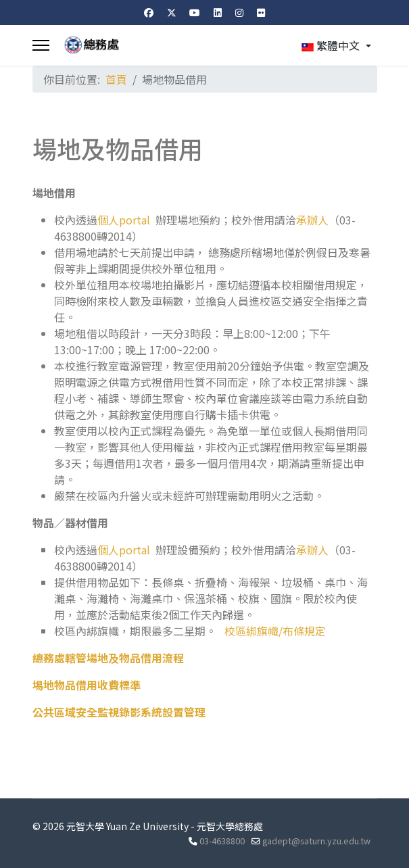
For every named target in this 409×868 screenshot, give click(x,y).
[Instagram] (239, 12)
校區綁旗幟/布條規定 (275, 631)
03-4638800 (222, 841)
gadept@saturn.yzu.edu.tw (316, 841)
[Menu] (41, 45)
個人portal (124, 220)
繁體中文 (331, 45)
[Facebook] (149, 12)
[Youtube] (195, 12)
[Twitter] (172, 12)
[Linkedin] (218, 12)
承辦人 (312, 220)
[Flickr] (261, 12)
